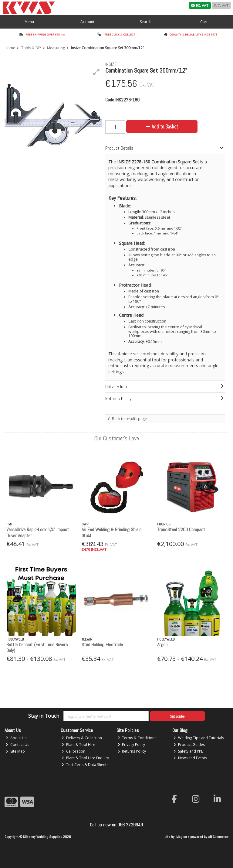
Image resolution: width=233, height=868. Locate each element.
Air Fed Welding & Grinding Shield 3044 (111, 532)
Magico (182, 837)
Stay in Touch (44, 716)
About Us (16, 738)
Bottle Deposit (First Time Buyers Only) (37, 648)
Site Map (15, 751)
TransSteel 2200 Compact (181, 530)
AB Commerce (218, 837)
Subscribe (177, 716)
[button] (96, 72)
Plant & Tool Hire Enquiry (85, 758)
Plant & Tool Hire (78, 745)
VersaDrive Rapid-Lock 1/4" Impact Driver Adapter (38, 532)
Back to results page (129, 419)
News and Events (190, 758)
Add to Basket (162, 126)
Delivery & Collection (82, 738)
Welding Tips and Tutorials (199, 738)
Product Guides (189, 745)
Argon (162, 645)
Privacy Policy (132, 745)
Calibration (73, 751)
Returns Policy (132, 751)
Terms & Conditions (137, 738)
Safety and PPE (188, 751)
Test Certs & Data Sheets (85, 765)
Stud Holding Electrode (102, 645)
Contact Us (17, 745)
